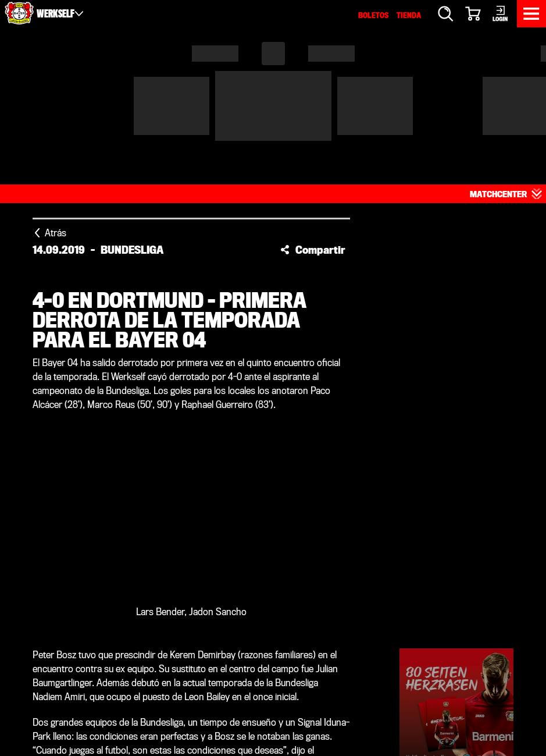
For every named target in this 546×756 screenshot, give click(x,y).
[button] (313, 156)
